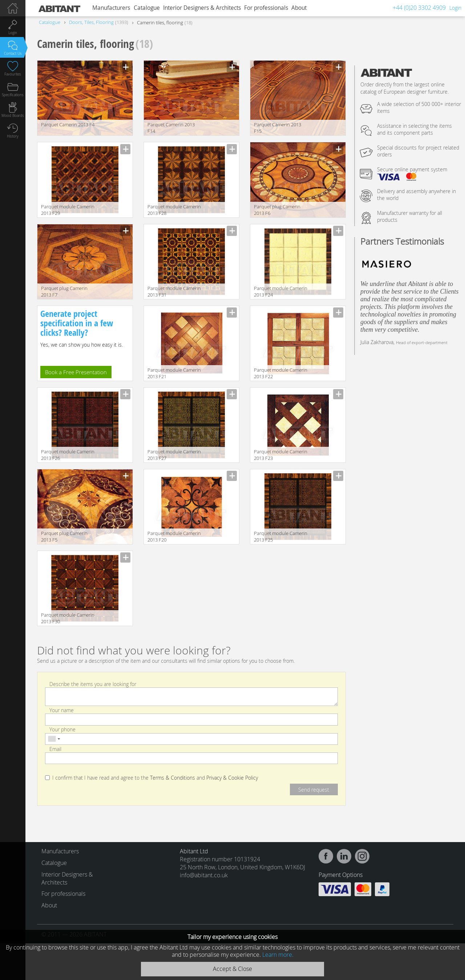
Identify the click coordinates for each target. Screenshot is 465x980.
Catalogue (147, 8)
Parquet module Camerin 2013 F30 (68, 618)
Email (55, 749)
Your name (62, 710)
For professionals (266, 8)
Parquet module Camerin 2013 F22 (281, 373)
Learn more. (278, 955)
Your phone (62, 729)
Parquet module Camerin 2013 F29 (68, 210)
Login (455, 8)
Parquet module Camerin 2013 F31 (174, 291)
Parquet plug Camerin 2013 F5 (64, 536)
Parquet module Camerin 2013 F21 (174, 373)
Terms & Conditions (173, 778)
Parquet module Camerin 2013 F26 (68, 455)
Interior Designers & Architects (202, 8)
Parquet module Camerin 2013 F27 (174, 455)
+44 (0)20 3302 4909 (419, 8)
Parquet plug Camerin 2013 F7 (64, 291)
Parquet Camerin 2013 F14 (171, 128)
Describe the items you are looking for (93, 684)
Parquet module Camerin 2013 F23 (281, 455)
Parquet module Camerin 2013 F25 (281, 536)
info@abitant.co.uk (204, 875)
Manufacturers (111, 8)
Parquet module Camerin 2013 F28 (174, 210)
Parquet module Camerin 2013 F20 (174, 536)
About (299, 8)
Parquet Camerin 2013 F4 (68, 124)
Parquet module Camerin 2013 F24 (281, 291)
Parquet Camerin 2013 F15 (278, 128)
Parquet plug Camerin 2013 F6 (277, 210)
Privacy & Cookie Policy (232, 778)
